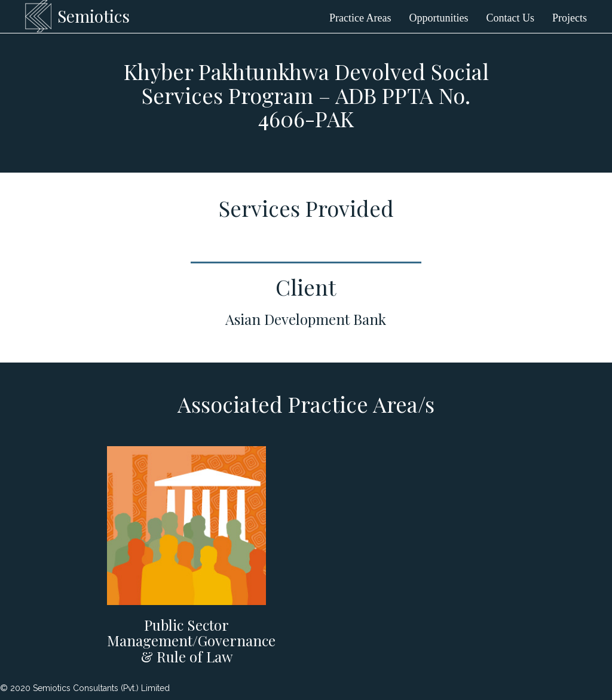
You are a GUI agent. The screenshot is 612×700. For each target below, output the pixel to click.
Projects (570, 18)
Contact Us (511, 18)
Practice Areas (360, 18)
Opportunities (439, 18)
